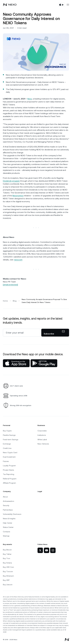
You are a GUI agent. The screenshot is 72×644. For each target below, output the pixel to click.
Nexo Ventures (43, 444)
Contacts (6, 532)
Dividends (7, 181)
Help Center (8, 523)
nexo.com (18, 260)
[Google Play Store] (44, 363)
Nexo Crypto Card (10, 452)
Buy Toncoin (8, 571)
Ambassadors (8, 501)
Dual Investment (9, 457)
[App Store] (16, 363)
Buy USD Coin (8, 567)
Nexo (30, 99)
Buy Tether (7, 554)
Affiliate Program (9, 483)
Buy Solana (7, 563)
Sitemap (6, 536)
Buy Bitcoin (7, 550)
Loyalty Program (9, 466)
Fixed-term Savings (11, 440)
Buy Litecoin (8, 585)
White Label (42, 440)
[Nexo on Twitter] (40, 550)
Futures (6, 461)
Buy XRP (6, 580)
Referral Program (10, 479)
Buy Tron (7, 558)
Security (6, 505)
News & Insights (9, 519)
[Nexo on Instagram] (53, 550)
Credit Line (7, 448)
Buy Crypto (7, 431)
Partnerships (8, 510)
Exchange (7, 444)
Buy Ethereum (8, 576)
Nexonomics (18, 196)
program (16, 181)
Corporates (42, 431)
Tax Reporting (9, 474)
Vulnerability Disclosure (12, 514)
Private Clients (8, 470)
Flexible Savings (9, 435)
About (5, 497)
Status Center (8, 527)
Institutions (42, 435)
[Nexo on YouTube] (47, 550)
